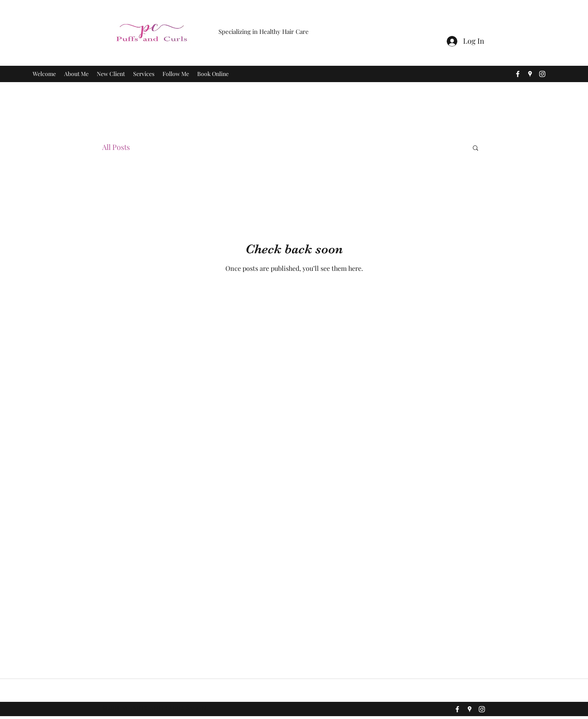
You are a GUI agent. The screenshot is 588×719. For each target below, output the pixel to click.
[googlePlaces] (530, 74)
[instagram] (542, 74)
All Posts (116, 147)
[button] (476, 148)
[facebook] (518, 74)
